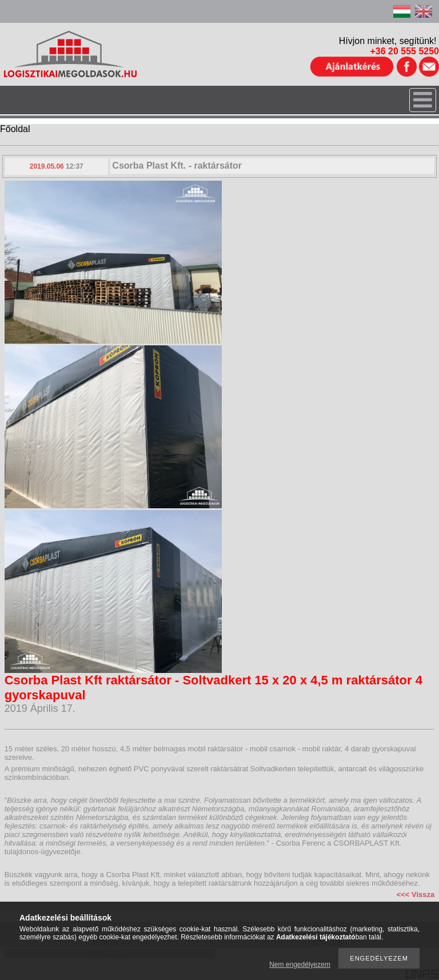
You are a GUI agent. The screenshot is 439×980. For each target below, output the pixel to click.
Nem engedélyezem (300, 965)
